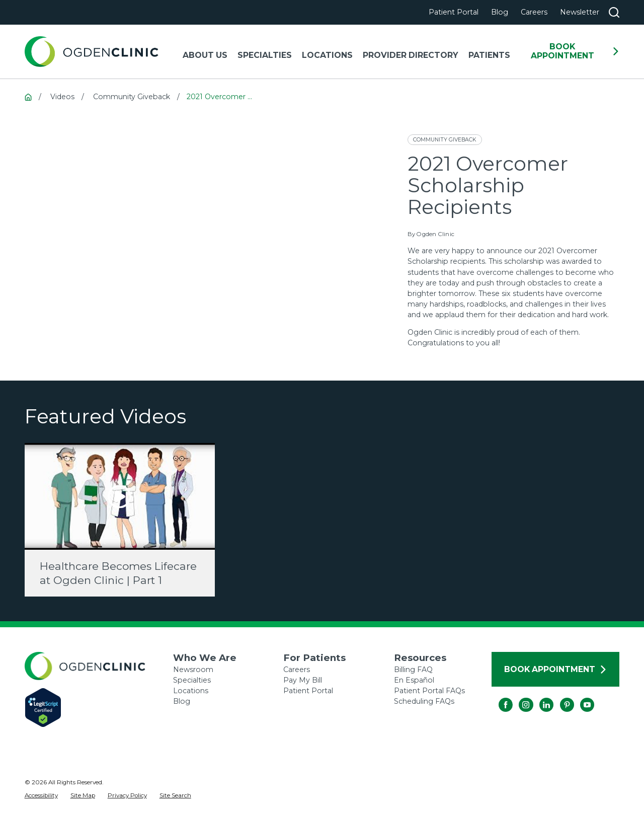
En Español (414, 680)
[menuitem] (41, 796)
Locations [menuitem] (327, 55)
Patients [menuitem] (489, 55)
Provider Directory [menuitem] (411, 55)
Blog (500, 12)
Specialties (192, 680)
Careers (534, 12)
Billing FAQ (413, 670)
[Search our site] (614, 12)
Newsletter (580, 12)
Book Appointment (575, 51)
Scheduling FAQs (424, 701)
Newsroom (193, 670)
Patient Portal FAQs (429, 691)
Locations (191, 691)
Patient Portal (454, 12)
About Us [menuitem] (205, 55)
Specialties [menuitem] (265, 55)
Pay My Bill (303, 680)
